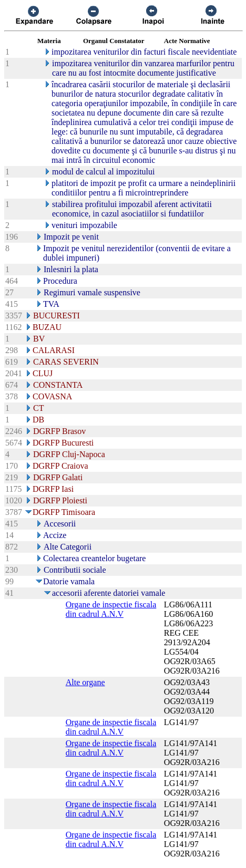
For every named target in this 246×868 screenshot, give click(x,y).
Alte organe (85, 682)
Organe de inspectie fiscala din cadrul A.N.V (111, 609)
